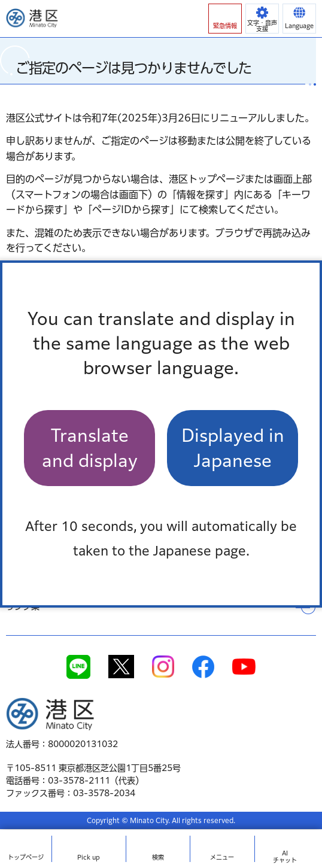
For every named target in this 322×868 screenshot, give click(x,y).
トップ (26, 857)
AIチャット (285, 857)
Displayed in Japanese (233, 448)
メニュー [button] (222, 857)
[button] (225, 19)
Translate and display (90, 448)
